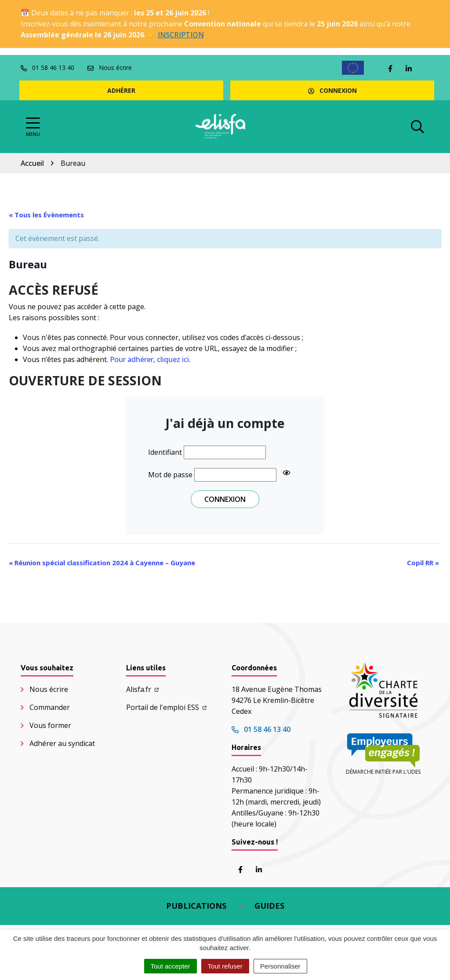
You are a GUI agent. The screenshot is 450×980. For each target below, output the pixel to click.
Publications (196, 906)
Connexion (332, 90)
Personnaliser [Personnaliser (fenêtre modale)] (280, 966)
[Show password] (287, 473)
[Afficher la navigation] (33, 127)
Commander (50, 707)
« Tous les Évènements (46, 215)
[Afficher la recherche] (417, 127)
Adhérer (121, 90)
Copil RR (423, 563)
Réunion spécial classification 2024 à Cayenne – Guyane (102, 563)
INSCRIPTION (181, 35)
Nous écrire (49, 689)
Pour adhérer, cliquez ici (149, 359)
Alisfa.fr (142, 689)
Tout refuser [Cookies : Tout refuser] (225, 966)
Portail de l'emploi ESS (166, 707)
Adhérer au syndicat (62, 743)
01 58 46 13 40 (261, 729)
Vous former (50, 725)
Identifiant (165, 452)
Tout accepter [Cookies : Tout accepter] (171, 966)
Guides (269, 906)
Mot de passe (170, 475)
